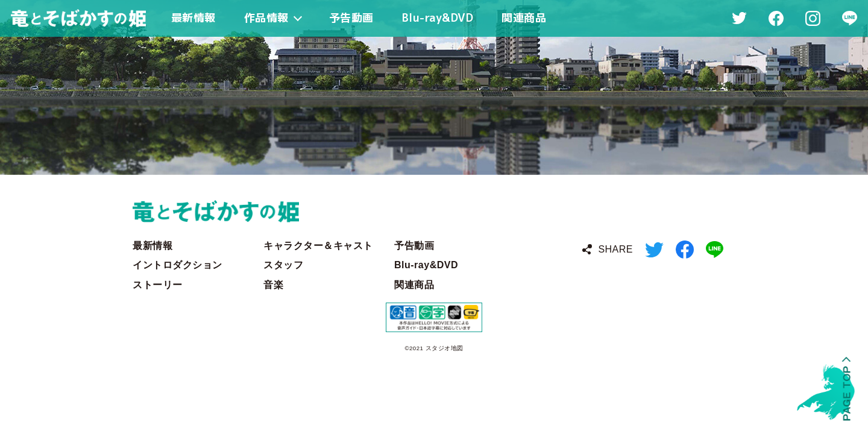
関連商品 (414, 285)
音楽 (273, 285)
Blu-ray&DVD (426, 265)
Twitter (654, 250)
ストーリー (158, 285)
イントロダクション (178, 265)
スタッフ (283, 265)
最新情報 (153, 246)
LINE (715, 250)
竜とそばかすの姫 (434, 211)
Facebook (685, 250)
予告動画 (414, 246)
